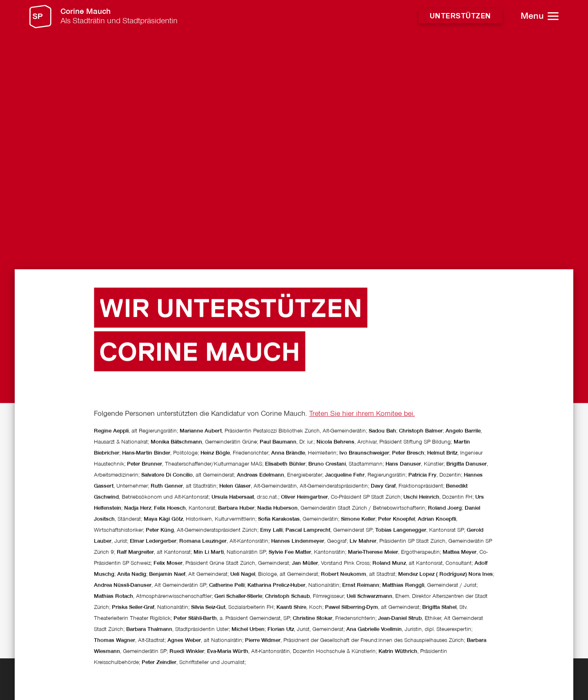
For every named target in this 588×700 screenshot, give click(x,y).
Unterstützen (460, 16)
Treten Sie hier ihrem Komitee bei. (362, 485)
